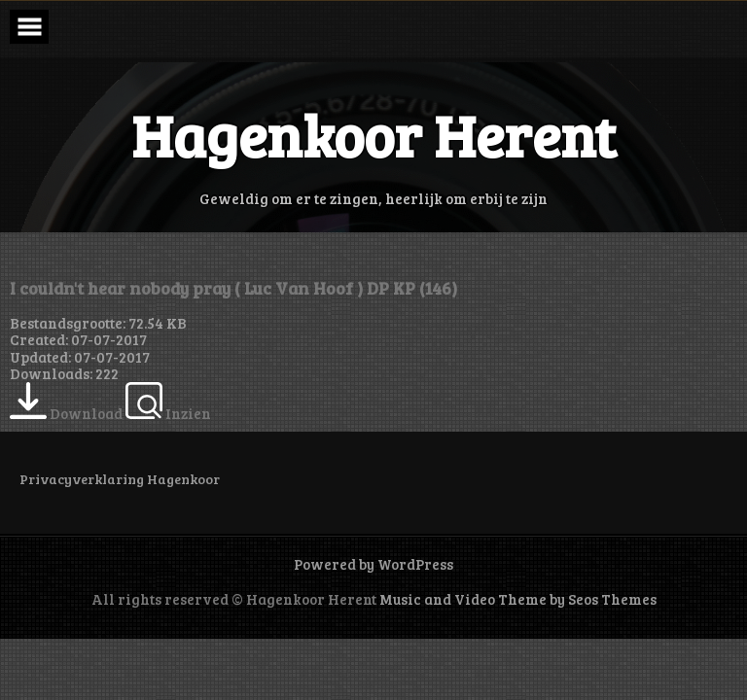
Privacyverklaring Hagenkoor (120, 479)
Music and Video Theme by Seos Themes (518, 599)
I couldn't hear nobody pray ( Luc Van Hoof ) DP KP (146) (233, 288)
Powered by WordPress (373, 564)
